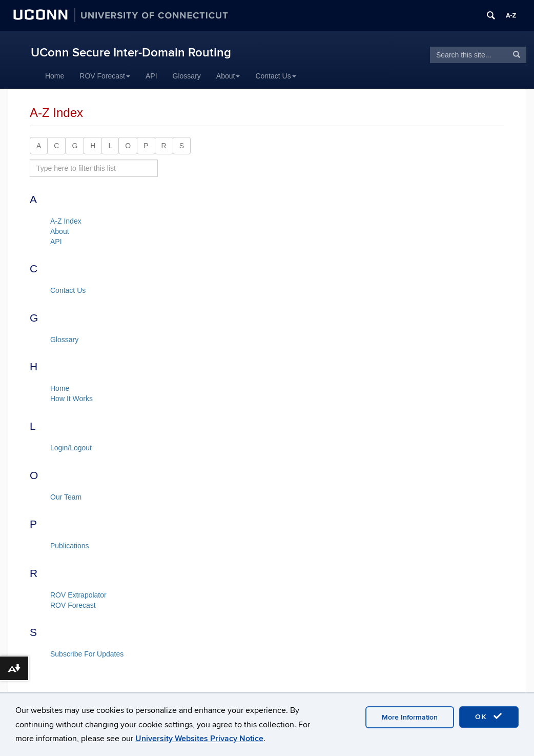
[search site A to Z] (94, 168)
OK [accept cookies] (489, 717)
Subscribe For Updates (87, 654)
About (228, 76)
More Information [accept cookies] (410, 717)
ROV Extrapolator (78, 595)
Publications (70, 546)
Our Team (66, 497)
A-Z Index (66, 221)
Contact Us (275, 76)
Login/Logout (71, 448)
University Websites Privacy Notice (199, 739)
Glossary (187, 76)
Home (55, 76)
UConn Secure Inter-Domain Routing (131, 53)
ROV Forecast (105, 76)
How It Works (71, 399)
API (151, 76)
